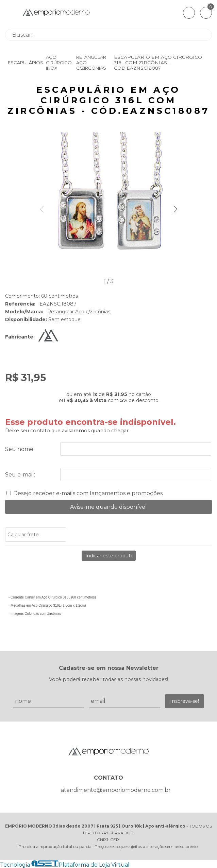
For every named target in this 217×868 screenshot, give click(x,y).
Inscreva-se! (185, 701)
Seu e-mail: (20, 475)
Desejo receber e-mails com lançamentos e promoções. (88, 493)
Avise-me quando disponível (108, 507)
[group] (108, 204)
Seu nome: (20, 449)
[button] (175, 209)
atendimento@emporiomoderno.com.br (116, 790)
